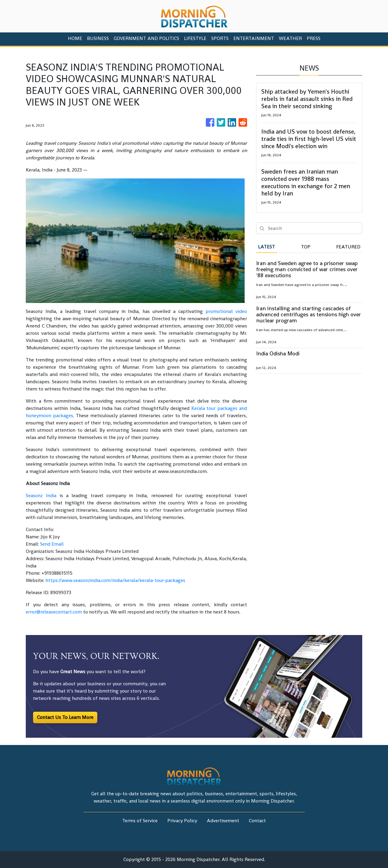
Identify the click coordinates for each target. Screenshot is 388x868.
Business (98, 38)
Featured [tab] (348, 247)
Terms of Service (140, 821)
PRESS (314, 38)
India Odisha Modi (278, 353)
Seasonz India (41, 496)
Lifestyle (195, 38)
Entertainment (254, 38)
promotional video (226, 311)
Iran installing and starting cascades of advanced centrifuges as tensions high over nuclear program (309, 314)
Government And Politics (146, 38)
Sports (220, 38)
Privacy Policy (182, 821)
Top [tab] (306, 247)
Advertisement (223, 821)
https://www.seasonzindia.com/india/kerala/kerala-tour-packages (115, 580)
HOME (75, 38)
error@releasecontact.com (54, 612)
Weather (290, 38)
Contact (257, 821)
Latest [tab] (266, 247)
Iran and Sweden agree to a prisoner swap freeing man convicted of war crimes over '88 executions (307, 269)
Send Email (52, 544)
